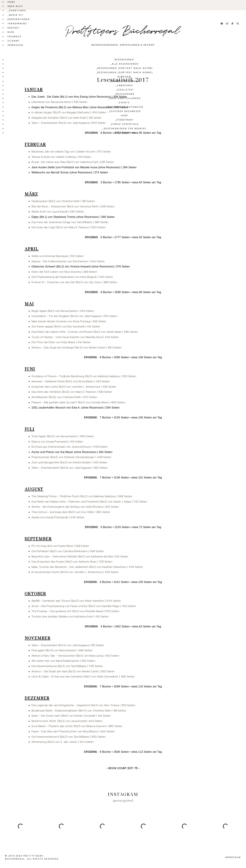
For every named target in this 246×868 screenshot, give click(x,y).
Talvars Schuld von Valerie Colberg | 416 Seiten (61, 157)
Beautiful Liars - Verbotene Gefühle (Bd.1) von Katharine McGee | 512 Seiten (80, 557)
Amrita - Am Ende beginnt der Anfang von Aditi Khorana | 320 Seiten (75, 507)
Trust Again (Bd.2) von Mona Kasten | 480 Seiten (63, 436)
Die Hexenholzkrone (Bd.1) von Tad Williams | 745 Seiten (67, 666)
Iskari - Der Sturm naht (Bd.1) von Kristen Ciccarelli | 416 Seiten (71, 716)
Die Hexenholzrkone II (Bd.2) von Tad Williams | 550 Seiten (68, 737)
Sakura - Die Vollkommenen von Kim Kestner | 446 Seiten (68, 261)
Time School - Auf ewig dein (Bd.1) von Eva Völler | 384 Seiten (71, 512)
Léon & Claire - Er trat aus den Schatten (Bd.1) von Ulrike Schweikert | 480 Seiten (83, 677)
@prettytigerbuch (123, 800)
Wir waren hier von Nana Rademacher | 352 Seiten (63, 661)
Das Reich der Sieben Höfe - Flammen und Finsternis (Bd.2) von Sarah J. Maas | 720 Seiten (89, 502)
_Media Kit (15, 15)
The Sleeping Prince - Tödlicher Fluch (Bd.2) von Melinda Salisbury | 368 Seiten (82, 496)
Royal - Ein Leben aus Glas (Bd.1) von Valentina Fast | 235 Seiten (73, 162)
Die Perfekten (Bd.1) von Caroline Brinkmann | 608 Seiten (68, 551)
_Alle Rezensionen (124, 64)
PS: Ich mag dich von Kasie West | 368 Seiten (60, 546)
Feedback (15, 37)
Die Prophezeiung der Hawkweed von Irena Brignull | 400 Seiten (72, 277)
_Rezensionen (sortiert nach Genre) (124, 73)
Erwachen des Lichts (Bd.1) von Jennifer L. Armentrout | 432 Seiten (74, 387)
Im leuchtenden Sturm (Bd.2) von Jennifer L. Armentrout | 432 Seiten (75, 572)
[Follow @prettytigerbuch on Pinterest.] (222, 24)
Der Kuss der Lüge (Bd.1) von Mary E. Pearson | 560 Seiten (68, 227)
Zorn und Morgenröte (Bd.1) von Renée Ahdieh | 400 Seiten (69, 462)
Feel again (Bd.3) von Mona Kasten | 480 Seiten (62, 650)
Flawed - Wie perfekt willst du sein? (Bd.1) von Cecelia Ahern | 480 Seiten (78, 402)
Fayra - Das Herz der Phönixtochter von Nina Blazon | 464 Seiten (73, 731)
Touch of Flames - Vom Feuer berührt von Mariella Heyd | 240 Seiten (75, 337)
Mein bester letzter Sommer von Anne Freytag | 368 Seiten (69, 321)
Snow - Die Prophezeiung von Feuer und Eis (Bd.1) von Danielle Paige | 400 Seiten (84, 606)
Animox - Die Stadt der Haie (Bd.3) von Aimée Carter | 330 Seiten (73, 671)
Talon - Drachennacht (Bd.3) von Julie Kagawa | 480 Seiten (69, 468)
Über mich (15, 6)
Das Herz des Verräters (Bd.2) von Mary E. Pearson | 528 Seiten (72, 392)
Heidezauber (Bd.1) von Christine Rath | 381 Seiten (63, 201)
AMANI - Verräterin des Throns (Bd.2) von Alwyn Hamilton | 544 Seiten (76, 601)
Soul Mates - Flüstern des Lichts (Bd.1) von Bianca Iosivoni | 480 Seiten (77, 726)
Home (11, 2)
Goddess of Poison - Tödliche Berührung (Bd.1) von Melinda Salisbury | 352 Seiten (84, 376)
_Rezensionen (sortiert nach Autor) (124, 68)
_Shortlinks (17, 11)
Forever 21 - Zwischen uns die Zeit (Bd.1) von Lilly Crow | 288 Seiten (74, 282)
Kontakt (14, 28)
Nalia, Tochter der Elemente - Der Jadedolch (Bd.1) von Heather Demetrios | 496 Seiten (87, 567)
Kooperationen (19, 19)
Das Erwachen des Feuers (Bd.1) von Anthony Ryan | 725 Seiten (72, 562)
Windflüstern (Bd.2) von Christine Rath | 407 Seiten (64, 397)
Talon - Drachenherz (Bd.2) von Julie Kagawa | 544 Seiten (69, 123)
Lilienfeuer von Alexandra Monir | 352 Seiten (59, 102)
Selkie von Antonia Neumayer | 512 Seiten (57, 256)
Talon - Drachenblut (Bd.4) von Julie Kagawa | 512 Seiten (68, 645)
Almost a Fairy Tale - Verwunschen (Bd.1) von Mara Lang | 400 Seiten (75, 656)
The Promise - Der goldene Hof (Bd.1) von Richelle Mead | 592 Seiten (75, 611)
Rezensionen (124, 60)
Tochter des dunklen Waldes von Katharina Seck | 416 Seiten (70, 617)
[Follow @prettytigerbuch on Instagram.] (227, 24)
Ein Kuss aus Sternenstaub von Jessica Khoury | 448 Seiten (69, 447)
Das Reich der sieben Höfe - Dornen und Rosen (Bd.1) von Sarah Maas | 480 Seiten (85, 332)
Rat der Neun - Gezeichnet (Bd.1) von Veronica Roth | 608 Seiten (73, 206)
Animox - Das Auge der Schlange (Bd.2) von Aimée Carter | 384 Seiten (77, 348)
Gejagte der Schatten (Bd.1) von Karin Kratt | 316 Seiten (67, 118)
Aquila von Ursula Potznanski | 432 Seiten (58, 517)
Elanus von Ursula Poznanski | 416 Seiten (57, 442)
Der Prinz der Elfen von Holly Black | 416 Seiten (61, 342)
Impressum (15, 45)
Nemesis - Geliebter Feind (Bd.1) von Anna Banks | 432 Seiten (71, 381)
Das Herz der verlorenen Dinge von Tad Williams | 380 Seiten (70, 222)
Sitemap (13, 41)
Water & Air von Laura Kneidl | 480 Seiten (58, 212)
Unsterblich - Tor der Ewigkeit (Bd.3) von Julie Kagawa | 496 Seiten (74, 316)
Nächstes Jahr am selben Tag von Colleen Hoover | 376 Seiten (71, 152)
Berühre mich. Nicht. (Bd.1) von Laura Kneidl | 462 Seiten (67, 721)
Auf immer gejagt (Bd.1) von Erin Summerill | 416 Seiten (66, 327)
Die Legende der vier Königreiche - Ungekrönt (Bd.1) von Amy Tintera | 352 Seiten (83, 705)
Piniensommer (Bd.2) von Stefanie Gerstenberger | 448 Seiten (71, 457)
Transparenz (17, 24)
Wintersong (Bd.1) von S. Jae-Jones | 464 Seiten (63, 742)
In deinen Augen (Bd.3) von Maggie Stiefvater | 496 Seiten (69, 112)
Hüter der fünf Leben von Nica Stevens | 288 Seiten (64, 272)
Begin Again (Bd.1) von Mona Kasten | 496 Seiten (63, 311)
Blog (11, 32)
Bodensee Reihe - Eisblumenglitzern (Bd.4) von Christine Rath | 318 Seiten (79, 711)
